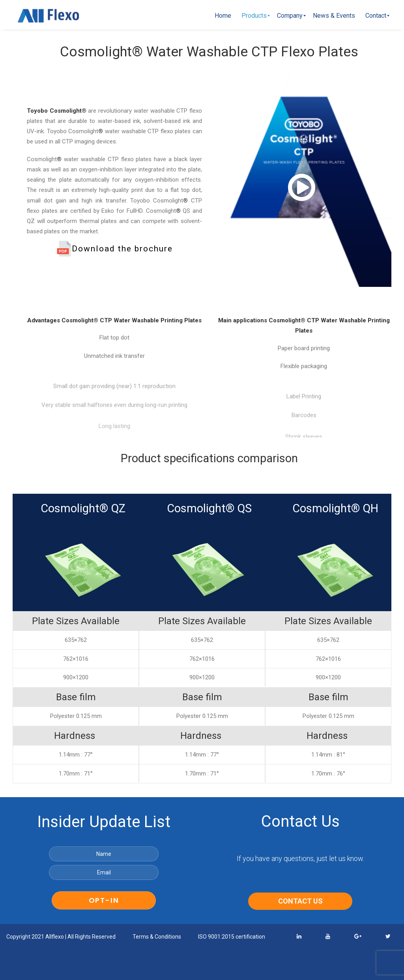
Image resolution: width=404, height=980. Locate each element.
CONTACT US (300, 901)
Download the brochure (114, 248)
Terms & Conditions (157, 936)
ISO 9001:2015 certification (232, 936)
